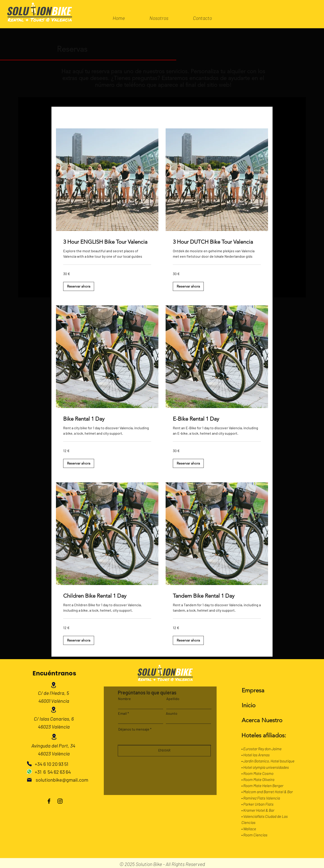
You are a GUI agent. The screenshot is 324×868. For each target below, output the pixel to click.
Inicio (249, 705)
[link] (107, 242)
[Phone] (29, 764)
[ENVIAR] (164, 751)
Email (122, 713)
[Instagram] (60, 801)
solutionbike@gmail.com (62, 780)
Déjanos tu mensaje (134, 729)
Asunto (172, 713)
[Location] (54, 685)
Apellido (173, 699)
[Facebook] (49, 801)
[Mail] (29, 780)
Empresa (253, 690)
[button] (79, 286)
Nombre (124, 699)
